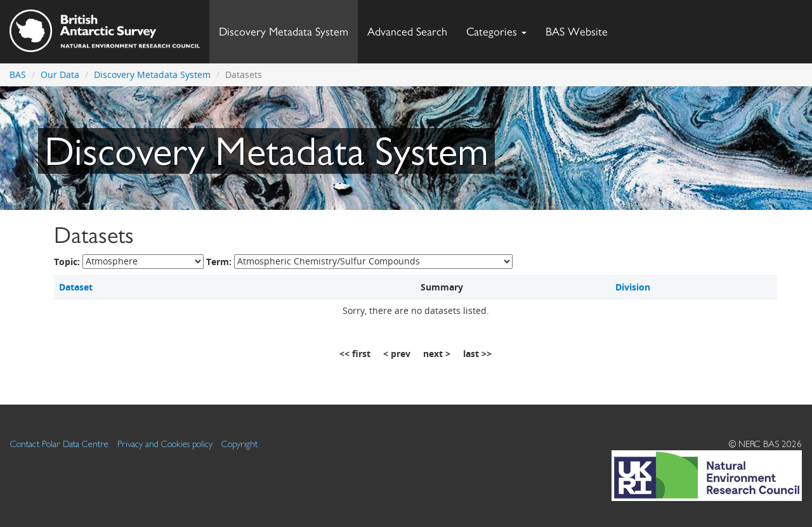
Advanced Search (407, 31)
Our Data (60, 75)
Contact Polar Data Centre (59, 444)
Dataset (76, 287)
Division (633, 287)
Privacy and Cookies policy (165, 444)
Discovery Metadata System (284, 31)
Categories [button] (496, 31)
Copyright (239, 444)
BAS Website (581, 28)
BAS (18, 75)
